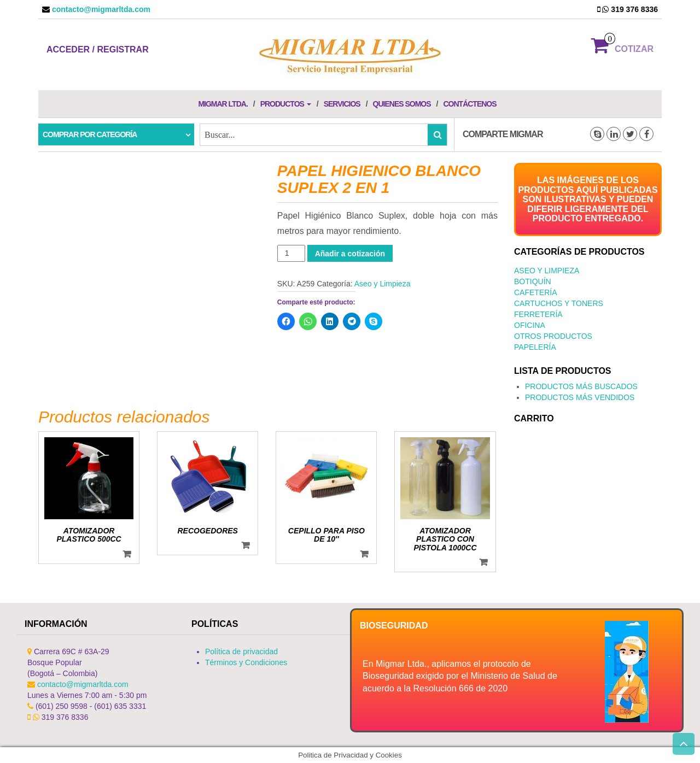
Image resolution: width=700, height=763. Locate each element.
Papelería (535, 347)
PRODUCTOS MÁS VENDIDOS (580, 397)
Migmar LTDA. (223, 104)
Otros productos (553, 336)
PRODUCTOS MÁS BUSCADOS (581, 386)
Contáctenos (469, 104)
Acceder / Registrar (98, 49)
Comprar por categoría (90, 134)
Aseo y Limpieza (383, 284)
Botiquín (533, 281)
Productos (286, 104)
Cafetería (536, 292)
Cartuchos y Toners (559, 303)
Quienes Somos (402, 104)
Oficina (530, 325)
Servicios (342, 104)
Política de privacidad (241, 652)
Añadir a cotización (350, 254)
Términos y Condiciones (246, 662)
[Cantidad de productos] (291, 253)
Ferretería (538, 314)
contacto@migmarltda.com (100, 9)
